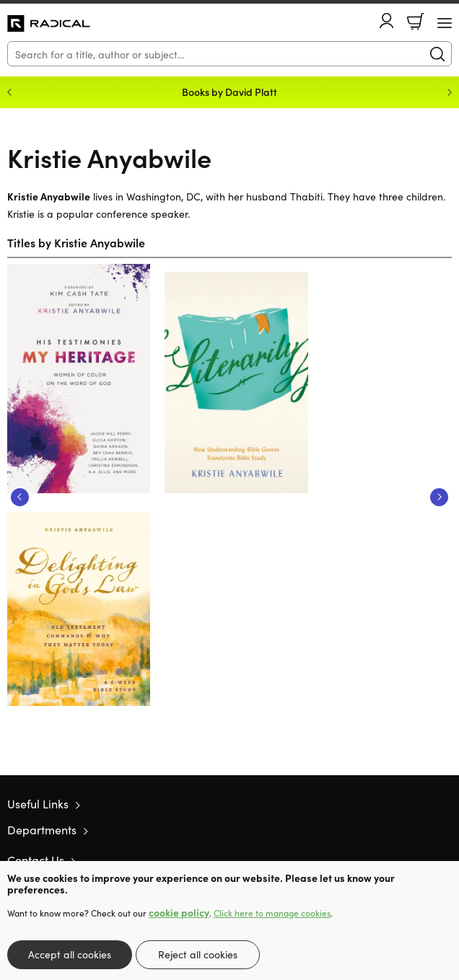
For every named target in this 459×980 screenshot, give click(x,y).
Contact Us (36, 860)
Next (439, 497)
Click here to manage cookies (272, 913)
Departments (42, 829)
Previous (20, 497)
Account (387, 21)
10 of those (49, 24)
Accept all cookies (70, 954)
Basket (416, 22)
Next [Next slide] (450, 92)
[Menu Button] (445, 23)
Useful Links (38, 803)
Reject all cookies (198, 954)
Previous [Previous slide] (9, 92)
